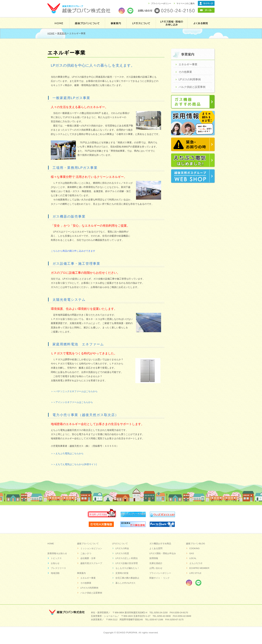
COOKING (194, 548)
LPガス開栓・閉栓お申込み (163, 553)
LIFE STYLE (195, 573)
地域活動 (55, 573)
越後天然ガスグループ (91, 563)
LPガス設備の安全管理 (127, 563)
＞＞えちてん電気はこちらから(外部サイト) (74, 464)
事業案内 (116, 23)
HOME (59, 23)
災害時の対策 (122, 573)
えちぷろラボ (196, 563)
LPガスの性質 (122, 553)
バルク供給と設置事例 (192, 87)
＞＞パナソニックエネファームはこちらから (74, 391)
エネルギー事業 (188, 64)
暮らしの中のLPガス (125, 583)
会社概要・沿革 (88, 558)
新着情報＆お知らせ (57, 553)
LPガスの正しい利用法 (127, 558)
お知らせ (55, 563)
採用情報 (154, 558)
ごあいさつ (86, 553)
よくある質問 (201, 23)
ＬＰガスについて (142, 23)
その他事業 (185, 72)
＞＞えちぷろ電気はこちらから (67, 453)
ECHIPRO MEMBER (199, 568)
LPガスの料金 (122, 548)
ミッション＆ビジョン (91, 548)
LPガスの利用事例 (190, 79)
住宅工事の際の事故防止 (127, 578)
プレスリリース (58, 568)
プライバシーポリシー (161, 4)
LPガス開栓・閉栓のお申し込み (172, 23)
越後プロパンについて (87, 23)
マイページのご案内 (185, 4)
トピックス (56, 558)
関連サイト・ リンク (159, 578)
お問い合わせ (156, 568)
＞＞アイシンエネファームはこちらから (72, 402)
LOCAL (193, 558)
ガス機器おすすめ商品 (160, 544)
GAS (192, 553)
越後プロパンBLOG (195, 544)
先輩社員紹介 (156, 563)
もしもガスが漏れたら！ (127, 568)
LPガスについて (120, 544)
